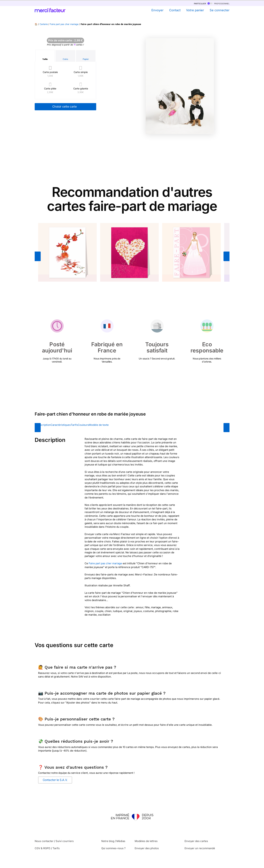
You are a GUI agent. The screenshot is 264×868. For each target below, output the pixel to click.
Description (43, 425)
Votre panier (195, 10)
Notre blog (108, 841)
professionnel (218, 3)
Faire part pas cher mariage (64, 24)
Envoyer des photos (147, 848)
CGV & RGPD (43, 848)
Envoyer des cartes (196, 841)
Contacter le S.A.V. (55, 780)
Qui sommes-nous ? (113, 848)
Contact (175, 10)
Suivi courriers (65, 841)
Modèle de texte (99, 425)
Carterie (44, 24)
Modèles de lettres (146, 841)
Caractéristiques (61, 425)
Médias (121, 841)
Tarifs (74, 425)
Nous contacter (44, 841)
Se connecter (220, 10)
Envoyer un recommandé (200, 848)
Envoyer (157, 10)
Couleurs (83, 425)
